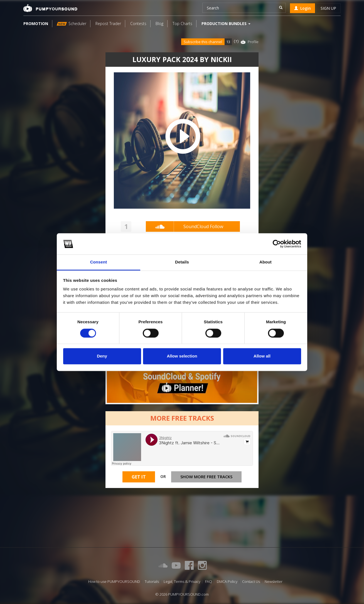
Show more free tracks (206, 477)
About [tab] (265, 262)
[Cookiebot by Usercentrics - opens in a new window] (277, 244)
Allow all (262, 356)
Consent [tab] (99, 262)
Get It (139, 477)
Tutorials (152, 582)
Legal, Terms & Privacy (182, 582)
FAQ (209, 582)
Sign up (328, 8)
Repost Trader (108, 24)
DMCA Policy (227, 582)
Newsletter (274, 582)
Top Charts (182, 24)
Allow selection (182, 356)
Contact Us (251, 582)
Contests (138, 24)
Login (302, 8)
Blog (159, 24)
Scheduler (72, 24)
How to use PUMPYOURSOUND (114, 582)
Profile (253, 42)
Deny (102, 356)
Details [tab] (182, 262)
